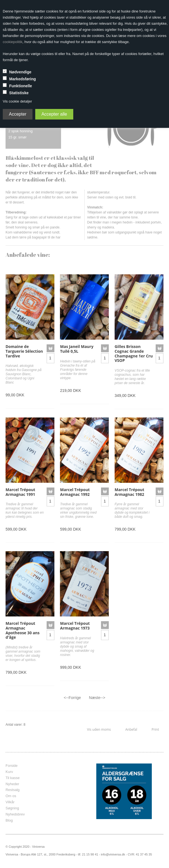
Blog (9, 820)
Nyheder (12, 784)
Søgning (12, 808)
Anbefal (131, 729)
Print (155, 729)
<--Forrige (72, 698)
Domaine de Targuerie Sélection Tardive (24, 351)
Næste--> (97, 698)
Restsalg (13, 790)
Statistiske (19, 93)
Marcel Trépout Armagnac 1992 (75, 492)
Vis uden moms (99, 729)
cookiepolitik (13, 42)
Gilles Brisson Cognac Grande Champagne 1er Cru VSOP (134, 353)
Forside (12, 766)
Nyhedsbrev (15, 814)
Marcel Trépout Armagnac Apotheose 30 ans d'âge (23, 630)
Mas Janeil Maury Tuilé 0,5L (77, 349)
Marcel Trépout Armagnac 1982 (129, 492)
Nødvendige (20, 72)
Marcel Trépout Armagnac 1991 (20, 492)
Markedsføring (22, 79)
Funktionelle (21, 86)
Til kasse (13, 778)
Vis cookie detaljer (17, 101)
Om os (11, 796)
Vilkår (10, 802)
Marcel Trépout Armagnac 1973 (75, 626)
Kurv (9, 772)
